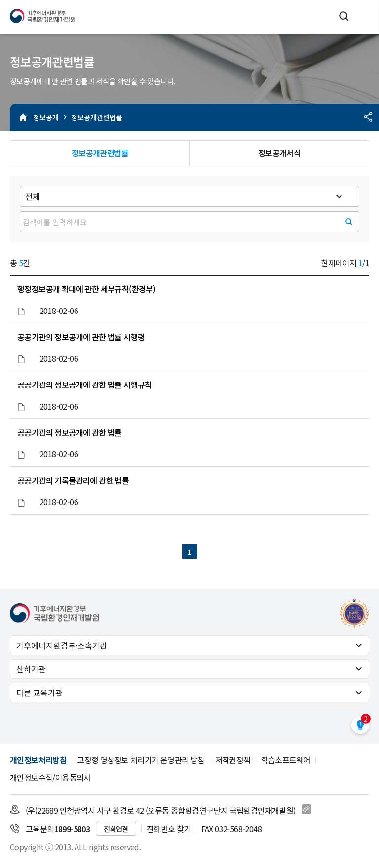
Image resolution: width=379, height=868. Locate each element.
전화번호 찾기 (169, 829)
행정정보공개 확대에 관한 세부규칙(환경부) (86, 289)
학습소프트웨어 (286, 760)
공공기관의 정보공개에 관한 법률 (70, 432)
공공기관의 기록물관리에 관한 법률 (73, 480)
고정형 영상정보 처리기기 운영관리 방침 (141, 760)
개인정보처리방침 (38, 760)
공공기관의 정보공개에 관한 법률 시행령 (81, 337)
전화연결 (116, 829)
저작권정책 (233, 760)
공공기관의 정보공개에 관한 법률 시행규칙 (85, 384)
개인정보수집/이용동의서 (50, 777)
